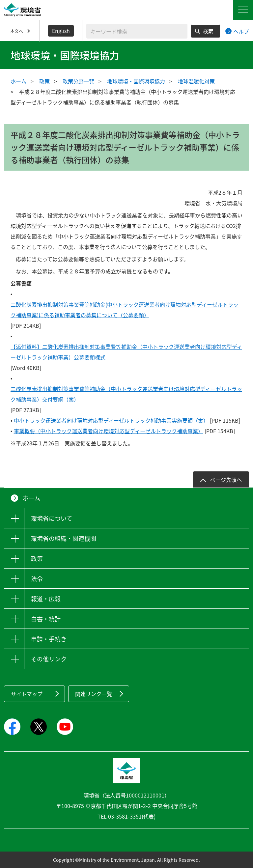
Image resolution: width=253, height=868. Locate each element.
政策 (44, 81)
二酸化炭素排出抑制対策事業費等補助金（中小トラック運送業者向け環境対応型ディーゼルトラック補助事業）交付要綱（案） (126, 394)
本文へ (17, 31)
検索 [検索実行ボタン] (208, 31)
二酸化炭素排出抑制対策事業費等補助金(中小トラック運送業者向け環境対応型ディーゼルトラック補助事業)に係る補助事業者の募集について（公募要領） (125, 310)
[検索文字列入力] (137, 31)
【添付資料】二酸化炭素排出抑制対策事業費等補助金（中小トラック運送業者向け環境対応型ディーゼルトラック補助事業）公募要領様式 (126, 352)
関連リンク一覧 (94, 694)
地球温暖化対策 (196, 81)
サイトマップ (27, 694)
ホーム (18, 81)
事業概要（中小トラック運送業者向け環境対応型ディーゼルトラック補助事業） (109, 431)
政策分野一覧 (78, 81)
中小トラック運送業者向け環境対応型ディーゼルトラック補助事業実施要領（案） (111, 420)
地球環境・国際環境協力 (136, 81)
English (61, 31)
